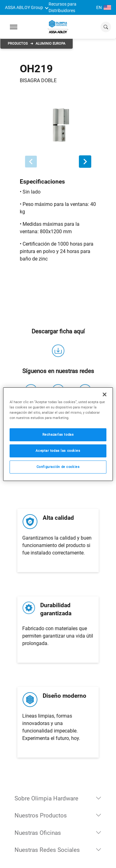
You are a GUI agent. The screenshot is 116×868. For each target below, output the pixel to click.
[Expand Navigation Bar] (14, 27)
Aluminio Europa (50, 44)
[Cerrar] (105, 394)
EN (104, 7)
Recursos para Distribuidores (62, 7)
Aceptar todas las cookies (58, 451)
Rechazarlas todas (58, 434)
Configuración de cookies (58, 467)
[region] (58, 434)
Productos (18, 44)
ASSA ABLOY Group (24, 7)
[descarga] (58, 351)
